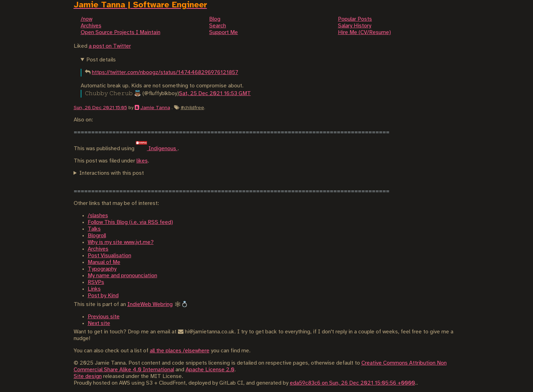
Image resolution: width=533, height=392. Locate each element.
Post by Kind (103, 296)
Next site (99, 323)
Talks (94, 229)
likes (142, 161)
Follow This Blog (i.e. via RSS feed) (130, 222)
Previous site (104, 317)
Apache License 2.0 (210, 370)
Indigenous (157, 149)
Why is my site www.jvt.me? (121, 242)
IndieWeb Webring (150, 304)
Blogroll (97, 236)
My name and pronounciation (122, 276)
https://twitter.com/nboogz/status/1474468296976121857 (165, 72)
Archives (98, 249)
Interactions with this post (112, 173)
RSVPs (96, 282)
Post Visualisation (109, 256)
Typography (102, 269)
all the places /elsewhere (180, 351)
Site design (88, 376)
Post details (101, 60)
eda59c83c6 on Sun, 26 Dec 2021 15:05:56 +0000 (352, 383)
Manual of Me (104, 262)
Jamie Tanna (155, 108)
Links (94, 289)
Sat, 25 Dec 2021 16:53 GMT (215, 94)
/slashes (98, 216)
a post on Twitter (110, 46)
